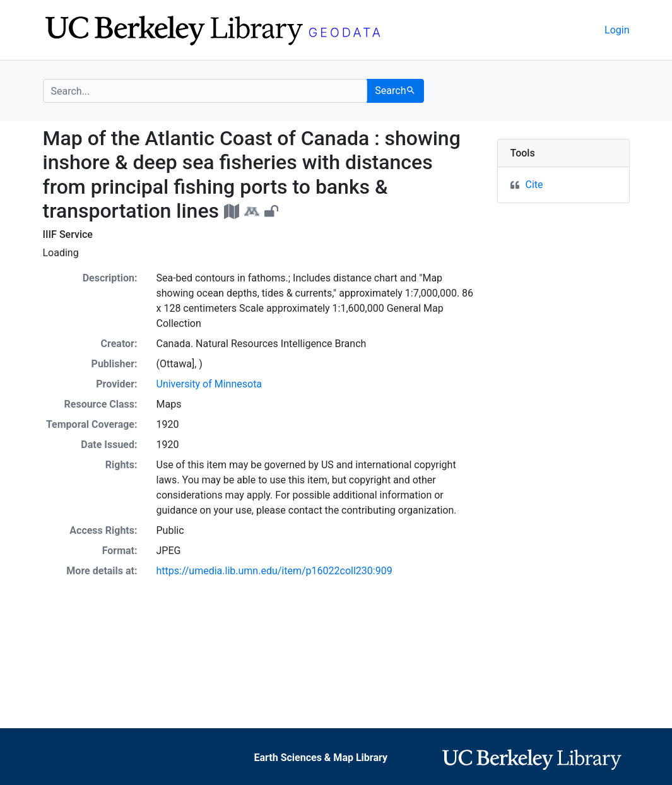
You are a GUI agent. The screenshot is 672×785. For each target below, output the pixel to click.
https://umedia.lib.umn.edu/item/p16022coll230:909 (274, 571)
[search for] (205, 91)
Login (617, 30)
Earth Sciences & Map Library (321, 758)
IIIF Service (68, 234)
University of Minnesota (209, 384)
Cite (534, 185)
